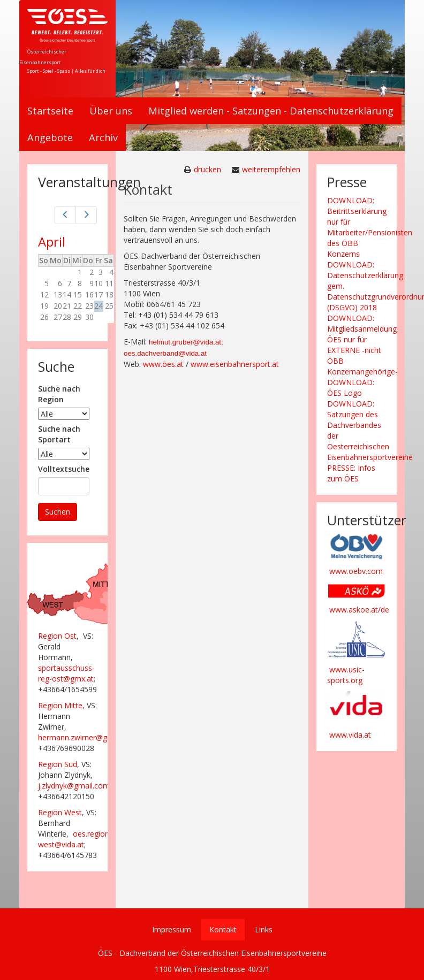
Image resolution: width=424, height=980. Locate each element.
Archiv (103, 137)
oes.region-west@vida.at (75, 839)
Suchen (58, 512)
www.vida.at (350, 735)
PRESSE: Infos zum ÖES (351, 473)
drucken (207, 169)
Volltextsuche (64, 469)
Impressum (172, 929)
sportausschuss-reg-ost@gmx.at (66, 673)
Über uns (111, 111)
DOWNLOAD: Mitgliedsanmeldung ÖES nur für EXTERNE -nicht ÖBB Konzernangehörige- (362, 345)
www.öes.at (163, 364)
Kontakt (223, 929)
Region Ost (57, 636)
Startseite (50, 111)
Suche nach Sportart (59, 434)
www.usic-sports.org (346, 675)
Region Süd (58, 764)
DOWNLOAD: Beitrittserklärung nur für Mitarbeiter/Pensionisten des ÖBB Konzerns (370, 227)
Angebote (50, 137)
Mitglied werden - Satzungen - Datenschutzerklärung (271, 111)
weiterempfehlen (271, 169)
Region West (60, 812)
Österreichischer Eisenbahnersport (43, 57)
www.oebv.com (356, 571)
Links (264, 929)
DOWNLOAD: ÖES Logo (351, 388)
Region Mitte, (61, 705)
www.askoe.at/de (359, 610)
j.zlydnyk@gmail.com (74, 786)
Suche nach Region (59, 394)
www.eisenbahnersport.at (235, 364)
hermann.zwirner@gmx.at (82, 737)
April (52, 242)
